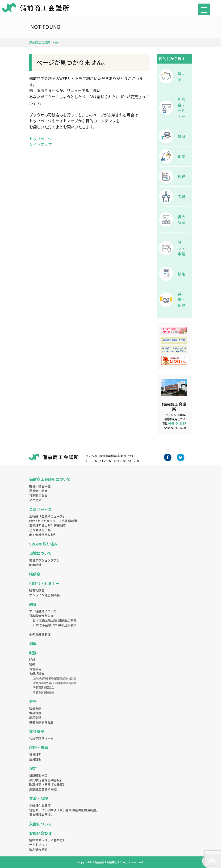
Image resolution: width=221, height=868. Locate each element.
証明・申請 (182, 248)
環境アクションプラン (44, 560)
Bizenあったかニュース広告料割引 (53, 521)
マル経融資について (43, 611)
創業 (182, 156)
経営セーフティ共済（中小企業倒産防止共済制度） (64, 810)
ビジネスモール (40, 530)
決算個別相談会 (44, 687)
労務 (182, 197)
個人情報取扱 (38, 849)
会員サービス (41, 509)
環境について (41, 553)
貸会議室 (182, 219)
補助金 (182, 76)
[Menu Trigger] (204, 9)
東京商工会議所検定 (43, 789)
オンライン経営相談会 (45, 595)
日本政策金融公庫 (42, 616)
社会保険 (35, 708)
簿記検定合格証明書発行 (46, 780)
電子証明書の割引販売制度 (48, 526)
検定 (182, 274)
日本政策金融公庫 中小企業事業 (55, 625)
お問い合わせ (41, 833)
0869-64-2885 (177, 423)
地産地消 (35, 565)
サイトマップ (41, 144)
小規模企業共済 (40, 806)
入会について (41, 824)
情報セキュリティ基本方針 (48, 840)
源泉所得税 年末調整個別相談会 (55, 683)
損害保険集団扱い (42, 815)
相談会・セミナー (182, 108)
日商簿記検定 (38, 775)
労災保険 (35, 713)
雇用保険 (35, 717)
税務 (182, 176)
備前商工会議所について (50, 479)
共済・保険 (182, 300)
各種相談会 (37, 674)
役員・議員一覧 (40, 486)
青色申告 (35, 669)
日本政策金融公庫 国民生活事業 (55, 620)
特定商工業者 (38, 496)
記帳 (32, 660)
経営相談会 (37, 590)
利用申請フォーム (42, 738)
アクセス (35, 500)
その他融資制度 (40, 634)
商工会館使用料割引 (43, 535)
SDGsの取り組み (44, 544)
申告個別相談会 (44, 692)
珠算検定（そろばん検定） (48, 784)
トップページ (41, 139)
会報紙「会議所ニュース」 (48, 516)
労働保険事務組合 (42, 722)
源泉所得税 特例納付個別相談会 (55, 678)
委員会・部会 (38, 491)
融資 (182, 136)
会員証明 (35, 759)
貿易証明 (35, 754)
